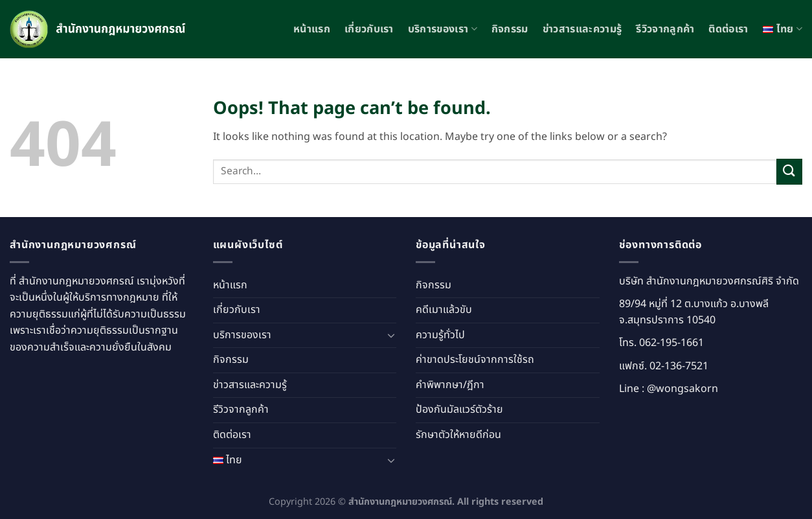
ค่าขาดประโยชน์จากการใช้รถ (475, 360)
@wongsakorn (682, 389)
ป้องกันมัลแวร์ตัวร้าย (459, 409)
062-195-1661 (671, 343)
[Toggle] (391, 335)
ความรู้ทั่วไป (440, 335)
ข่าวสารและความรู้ (582, 29)
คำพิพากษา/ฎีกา (450, 385)
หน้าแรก (312, 29)
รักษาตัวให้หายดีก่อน (458, 435)
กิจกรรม (510, 29)
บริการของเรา (443, 29)
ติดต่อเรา (728, 29)
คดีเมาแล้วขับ (444, 310)
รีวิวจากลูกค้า (665, 29)
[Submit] (789, 171)
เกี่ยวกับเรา (369, 29)
